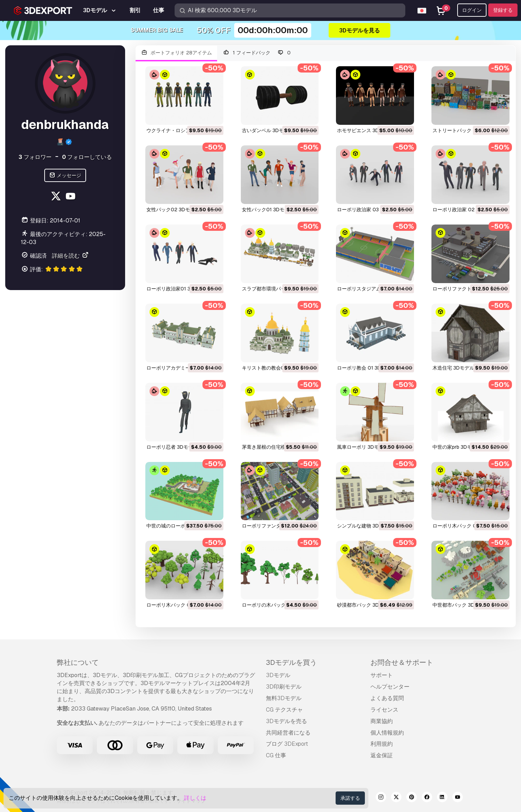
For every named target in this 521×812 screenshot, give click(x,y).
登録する (503, 10)
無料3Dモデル (284, 698)
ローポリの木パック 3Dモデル (275, 605)
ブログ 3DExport (287, 744)
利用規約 (382, 744)
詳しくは (195, 798)
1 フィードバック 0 (256, 53)
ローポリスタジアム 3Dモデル (370, 289)
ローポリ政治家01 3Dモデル (177, 289)
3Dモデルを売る (286, 721)
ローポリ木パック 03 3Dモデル (467, 526)
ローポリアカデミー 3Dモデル (179, 368)
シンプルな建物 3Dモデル (365, 526)
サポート (382, 675)
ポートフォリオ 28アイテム (177, 53)
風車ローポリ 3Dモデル (363, 447)
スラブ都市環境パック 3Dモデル (277, 289)
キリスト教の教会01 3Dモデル (275, 368)
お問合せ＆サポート (402, 662)
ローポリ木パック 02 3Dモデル (181, 605)
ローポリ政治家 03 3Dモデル (369, 210)
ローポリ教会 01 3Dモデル (366, 368)
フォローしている (87, 157)
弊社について (78, 662)
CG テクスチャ (284, 710)
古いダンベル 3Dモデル (268, 130)
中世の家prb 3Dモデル (457, 447)
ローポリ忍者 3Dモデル (172, 447)
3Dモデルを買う (291, 662)
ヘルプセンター (390, 687)
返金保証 (382, 755)
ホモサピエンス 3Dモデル (365, 130)
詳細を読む (70, 256)
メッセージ (65, 176)
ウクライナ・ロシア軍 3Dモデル (182, 130)
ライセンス (384, 710)
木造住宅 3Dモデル (453, 368)
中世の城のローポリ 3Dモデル (179, 526)
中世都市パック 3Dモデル (461, 605)
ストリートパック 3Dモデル (463, 130)
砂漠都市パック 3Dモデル (365, 605)
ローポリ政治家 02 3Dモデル (465, 210)
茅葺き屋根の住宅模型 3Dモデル (277, 447)
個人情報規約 (387, 733)
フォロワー (35, 157)
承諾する (350, 798)
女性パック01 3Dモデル (268, 210)
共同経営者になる (288, 733)
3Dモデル (278, 675)
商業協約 (382, 721)
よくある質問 (387, 698)
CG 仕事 (276, 755)
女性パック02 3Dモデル (173, 210)
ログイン (472, 10)
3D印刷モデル (284, 687)
